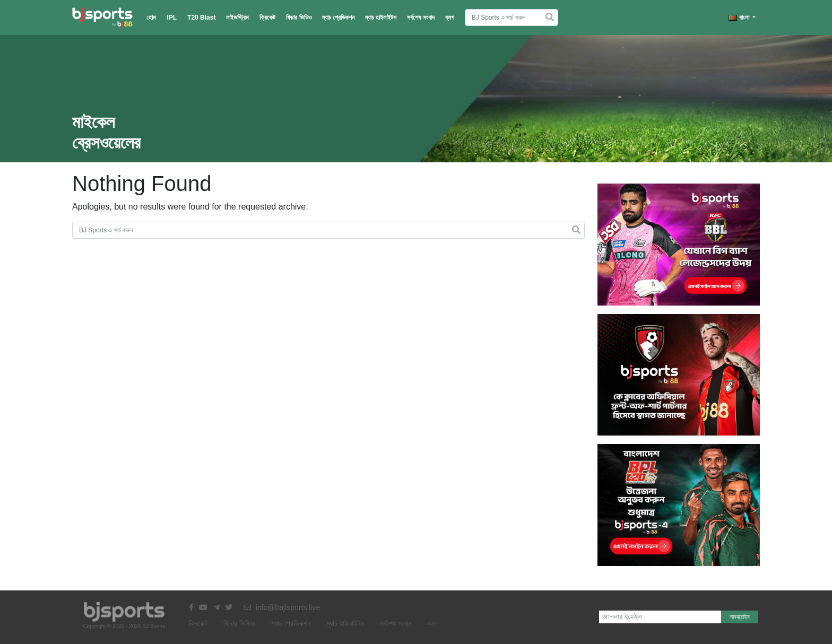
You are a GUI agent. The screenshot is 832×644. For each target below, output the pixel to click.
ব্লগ (450, 18)
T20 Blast (201, 18)
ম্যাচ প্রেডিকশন (338, 18)
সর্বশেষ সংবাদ (421, 18)
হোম (151, 18)
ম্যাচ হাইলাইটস (381, 18)
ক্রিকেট (267, 18)
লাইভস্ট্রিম (237, 18)
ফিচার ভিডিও (298, 18)
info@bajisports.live (282, 607)
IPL (172, 18)
